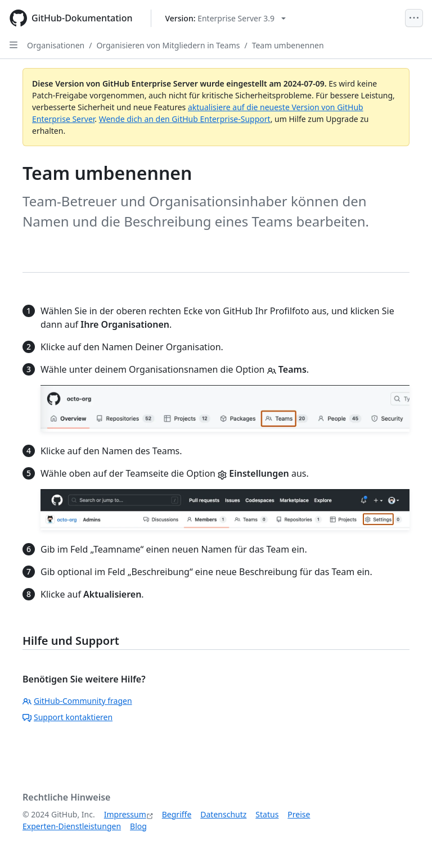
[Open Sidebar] (13, 45)
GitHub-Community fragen (77, 701)
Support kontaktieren (67, 717)
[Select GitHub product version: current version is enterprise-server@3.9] (226, 18)
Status (267, 814)
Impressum (125, 814)
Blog (138, 826)
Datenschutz (223, 814)
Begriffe (177, 814)
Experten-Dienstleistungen (72, 826)
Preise (299, 814)
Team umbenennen (288, 45)
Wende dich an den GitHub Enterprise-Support (185, 119)
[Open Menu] (414, 18)
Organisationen (56, 45)
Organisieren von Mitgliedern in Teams (168, 45)
